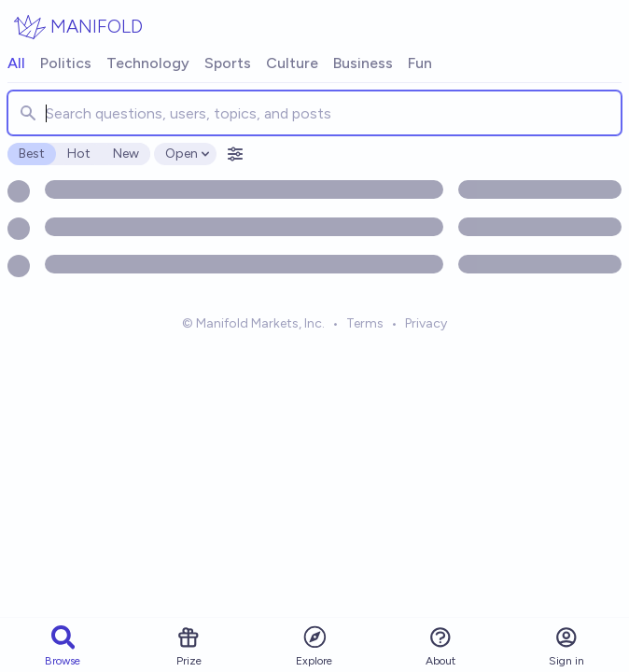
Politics (66, 63)
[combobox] (314, 113)
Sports (228, 63)
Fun (420, 63)
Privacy (426, 323)
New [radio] (126, 154)
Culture (292, 63)
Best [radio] (32, 154)
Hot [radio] (79, 154)
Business (363, 63)
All (16, 63)
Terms (365, 323)
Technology (148, 63)
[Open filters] (235, 154)
